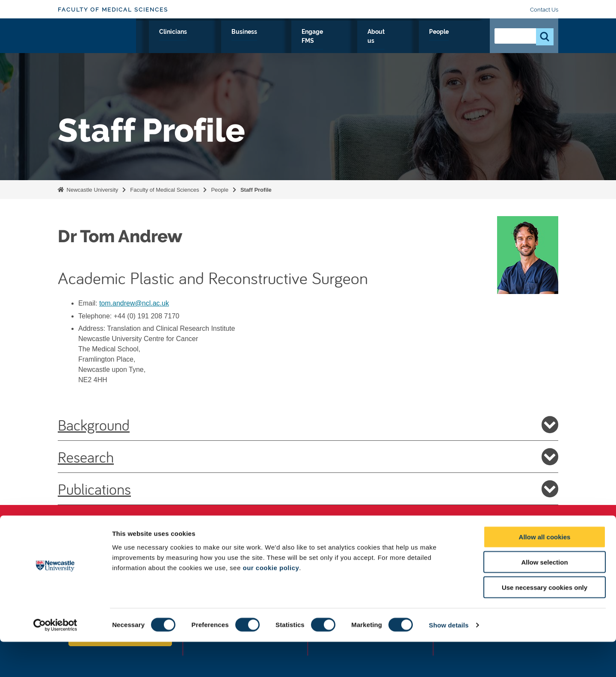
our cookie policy (271, 602)
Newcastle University (92, 190)
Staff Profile (256, 190)
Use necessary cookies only (545, 622)
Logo (97, 40)
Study (243, 42)
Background (308, 425)
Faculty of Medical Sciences (113, 10)
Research (204, 42)
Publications (308, 489)
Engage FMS (375, 42)
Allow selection (544, 597)
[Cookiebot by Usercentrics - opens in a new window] (55, 660)
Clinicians (282, 42)
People (464, 42)
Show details (449, 660)
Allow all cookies (545, 572)
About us (424, 42)
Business (326, 42)
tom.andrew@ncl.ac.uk (134, 303)
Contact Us (544, 10)
